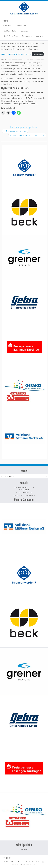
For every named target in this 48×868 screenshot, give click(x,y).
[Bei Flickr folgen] (5, 21)
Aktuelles (7, 26)
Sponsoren (27, 36)
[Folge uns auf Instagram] (8, 21)
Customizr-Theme (30, 865)
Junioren (25, 31)
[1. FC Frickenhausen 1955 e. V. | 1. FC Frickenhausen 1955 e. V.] (24, 8)
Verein (39, 36)
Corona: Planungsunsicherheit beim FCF (27, 135)
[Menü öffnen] (44, 20)
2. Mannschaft (11, 31)
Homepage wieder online (15, 131)
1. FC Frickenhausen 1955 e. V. (20, 862)
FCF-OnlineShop (11, 36)
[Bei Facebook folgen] (3, 21)
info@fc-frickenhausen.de (26, 495)
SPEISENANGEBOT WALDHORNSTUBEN (16, 54)
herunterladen (38, 54)
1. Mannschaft (21, 26)
